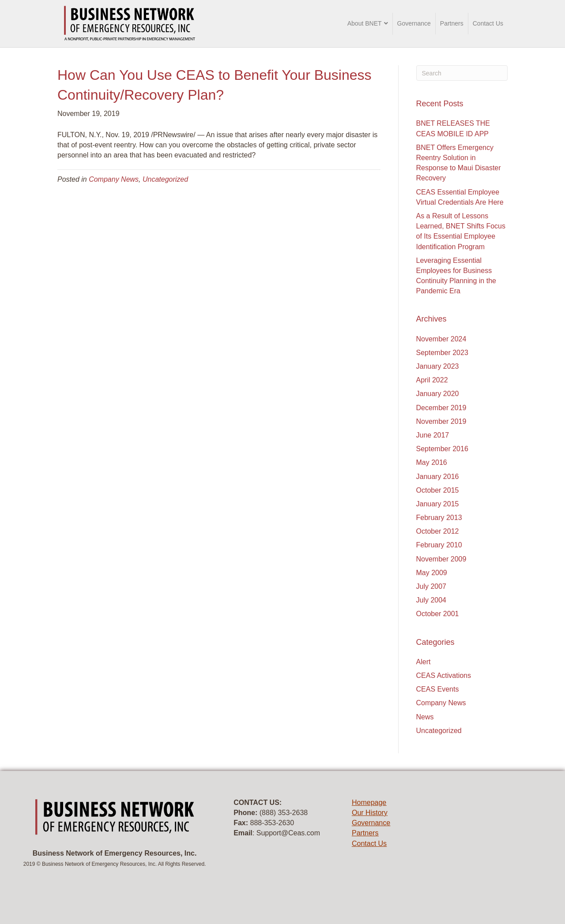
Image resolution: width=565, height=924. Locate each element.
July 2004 (431, 600)
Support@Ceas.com (288, 833)
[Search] (462, 73)
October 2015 (438, 490)
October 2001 (438, 614)
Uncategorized (165, 179)
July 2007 (431, 586)
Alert (424, 662)
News (425, 717)
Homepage (369, 802)
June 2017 (433, 435)
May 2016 (432, 462)
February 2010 (439, 545)
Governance (414, 23)
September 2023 (442, 353)
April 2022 (432, 380)
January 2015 (438, 504)
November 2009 (441, 559)
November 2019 (441, 421)
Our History (370, 813)
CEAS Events (438, 689)
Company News (114, 179)
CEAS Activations (444, 675)
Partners (452, 23)
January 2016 (438, 477)
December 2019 (441, 408)
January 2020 (438, 394)
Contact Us (488, 23)
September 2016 (442, 449)
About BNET (365, 23)
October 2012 (438, 531)
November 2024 (441, 339)
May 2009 (432, 573)
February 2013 (439, 518)
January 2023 (438, 366)
